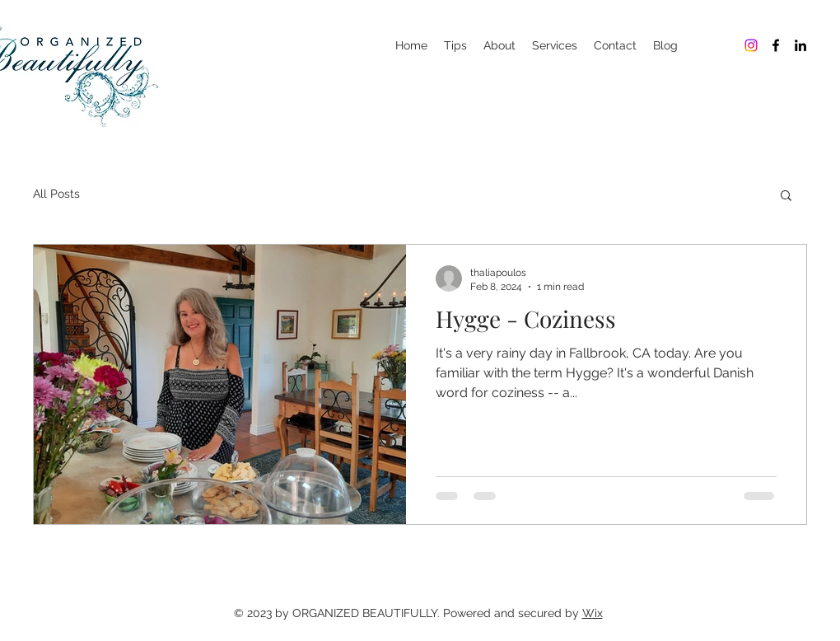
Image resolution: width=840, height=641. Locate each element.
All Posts (56, 194)
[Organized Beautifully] (751, 45)
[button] (786, 197)
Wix (593, 613)
